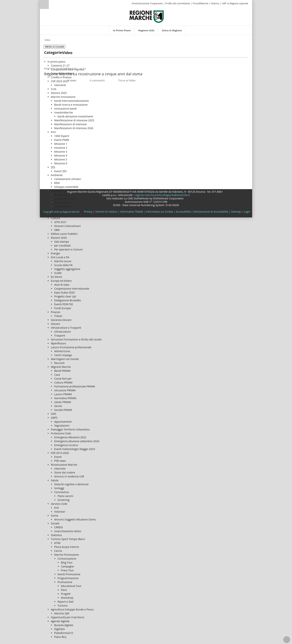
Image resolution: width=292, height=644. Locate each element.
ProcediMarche (201, 3)
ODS (54, 414)
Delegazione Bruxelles (68, 300)
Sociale (55, 523)
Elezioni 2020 (59, 238)
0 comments (97, 80)
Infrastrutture (62, 332)
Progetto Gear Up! (65, 296)
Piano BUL (60, 637)
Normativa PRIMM (65, 398)
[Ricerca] (51, 5)
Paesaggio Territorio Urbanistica (70, 429)
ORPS (54, 418)
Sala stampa (62, 242)
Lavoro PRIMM (63, 394)
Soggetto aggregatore (67, 269)
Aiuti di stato (62, 285)
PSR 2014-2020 (60, 453)
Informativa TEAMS (132, 212)
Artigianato (61, 195)
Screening (64, 500)
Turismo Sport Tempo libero (68, 539)
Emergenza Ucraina (66, 445)
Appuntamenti (63, 422)
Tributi (58, 316)
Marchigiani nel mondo (65, 359)
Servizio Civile (59, 504)
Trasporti (60, 336)
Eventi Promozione (69, 574)
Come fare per (63, 379)
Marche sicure (63, 261)
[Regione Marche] (147, 16)
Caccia (58, 551)
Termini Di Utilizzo (106, 212)
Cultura (55, 218)
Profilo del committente (178, 3)
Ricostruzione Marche (64, 465)
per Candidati (62, 246)
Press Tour (67, 570)
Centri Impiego (63, 355)
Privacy (88, 212)
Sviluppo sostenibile (66, 187)
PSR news (60, 461)
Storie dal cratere (65, 472)
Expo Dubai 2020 (64, 292)
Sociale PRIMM (63, 410)
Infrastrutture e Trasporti (66, 328)
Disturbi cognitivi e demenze (71, 484)
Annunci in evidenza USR (69, 476)
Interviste (60, 469)
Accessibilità (183, 212)
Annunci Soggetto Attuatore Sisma (75, 519)
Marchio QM (62, 613)
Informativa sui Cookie (159, 212)
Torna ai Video (127, 80)
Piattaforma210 (64, 633)
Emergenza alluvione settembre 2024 (77, 441)
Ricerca (44, 4)
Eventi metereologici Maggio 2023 (75, 449)
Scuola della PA (63, 265)
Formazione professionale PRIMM (75, 386)
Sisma (54, 516)
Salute (55, 480)
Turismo (63, 606)
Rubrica (215, 3)
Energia (55, 253)
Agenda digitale (60, 621)
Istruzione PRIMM (65, 390)
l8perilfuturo (58, 343)
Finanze (55, 312)
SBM (57, 230)
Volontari (60, 512)
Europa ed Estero (61, 281)
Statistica (56, 535)
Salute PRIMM (63, 402)
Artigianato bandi (65, 199)
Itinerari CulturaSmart (67, 226)
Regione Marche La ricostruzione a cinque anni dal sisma (93, 74)
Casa (57, 375)
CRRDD (58, 527)
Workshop (67, 598)
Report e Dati (66, 602)
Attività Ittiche (63, 202)
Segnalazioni (62, 426)
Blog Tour (67, 562)
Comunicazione (67, 559)
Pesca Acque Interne (67, 547)
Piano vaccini (65, 496)
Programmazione (68, 578)
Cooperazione (63, 206)
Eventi (58, 457)
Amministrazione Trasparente (147, 3)
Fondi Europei (63, 308)
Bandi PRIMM (62, 371)
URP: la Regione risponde (235, 3)
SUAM (58, 273)
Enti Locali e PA (60, 257)
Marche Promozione (66, 555)
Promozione (65, 582)
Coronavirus (62, 492)
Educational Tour (71, 586)
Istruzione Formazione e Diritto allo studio (76, 339)
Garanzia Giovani (61, 320)
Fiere (64, 590)
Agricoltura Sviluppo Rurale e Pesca (72, 609)
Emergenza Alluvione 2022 (70, 437)
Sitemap (236, 212)
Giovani (55, 324)
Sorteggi (59, 488)
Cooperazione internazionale (72, 289)
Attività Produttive (62, 191)
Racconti (59, 363)
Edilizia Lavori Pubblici (64, 234)
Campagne (67, 566)
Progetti (66, 594)
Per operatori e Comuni (68, 249)
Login (247, 212)
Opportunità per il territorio (68, 617)
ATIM (57, 543)
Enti (57, 508)
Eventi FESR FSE (64, 304)
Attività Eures (62, 351)
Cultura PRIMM (63, 382)
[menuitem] (122, 30)
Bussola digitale (64, 625)
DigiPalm (60, 629)
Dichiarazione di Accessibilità (211, 212)
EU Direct (57, 277)
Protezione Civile (61, 433)
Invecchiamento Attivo (68, 531)
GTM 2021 (60, 222)
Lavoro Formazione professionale (71, 347)
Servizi (58, 406)
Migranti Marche (61, 367)
